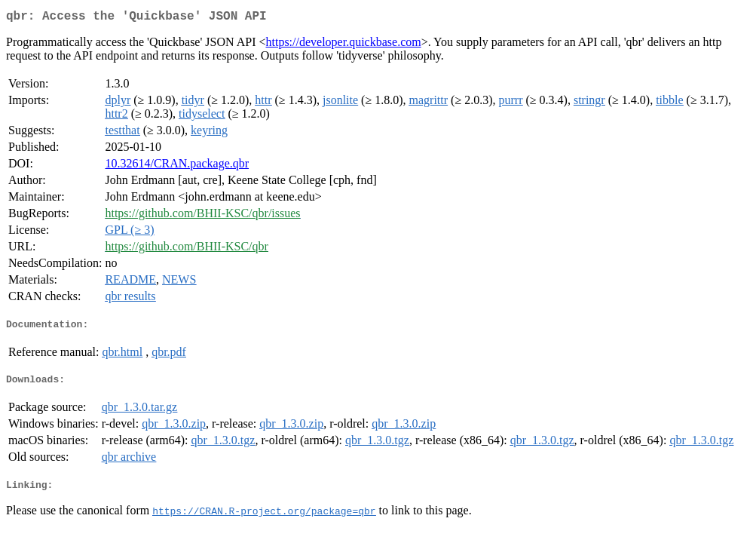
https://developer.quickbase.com (344, 45)
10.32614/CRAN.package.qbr (177, 166)
